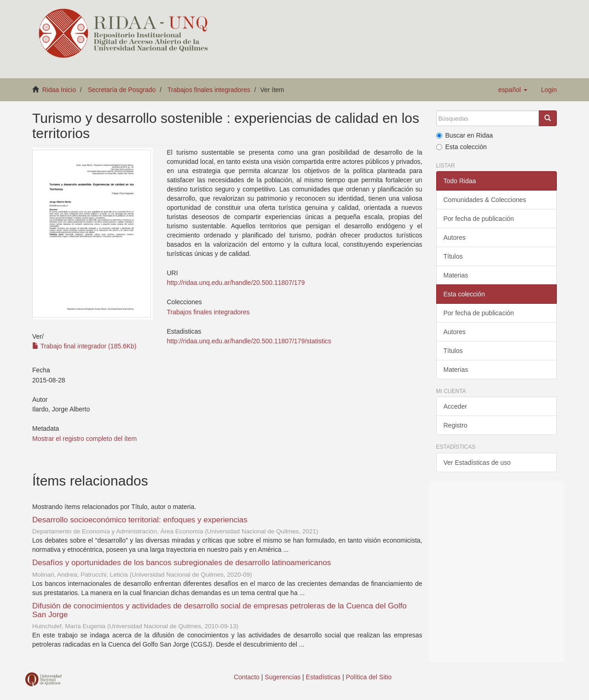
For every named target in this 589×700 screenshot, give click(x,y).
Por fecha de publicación (479, 219)
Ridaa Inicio (59, 90)
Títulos (453, 256)
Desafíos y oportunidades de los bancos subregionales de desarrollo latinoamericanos (182, 563)
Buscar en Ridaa (465, 135)
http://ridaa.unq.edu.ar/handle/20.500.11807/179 (236, 283)
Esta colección (462, 147)
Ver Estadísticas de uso (477, 463)
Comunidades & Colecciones (485, 200)
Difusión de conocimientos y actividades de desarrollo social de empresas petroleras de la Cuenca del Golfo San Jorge (219, 610)
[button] (513, 90)
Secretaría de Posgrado (122, 90)
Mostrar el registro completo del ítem (84, 439)
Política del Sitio (369, 677)
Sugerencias (283, 677)
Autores (455, 237)
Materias (456, 275)
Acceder (455, 406)
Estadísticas (323, 677)
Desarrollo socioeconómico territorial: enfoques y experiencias (140, 520)
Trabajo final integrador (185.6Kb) (84, 346)
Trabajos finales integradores (209, 90)
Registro (456, 425)
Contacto (247, 677)
